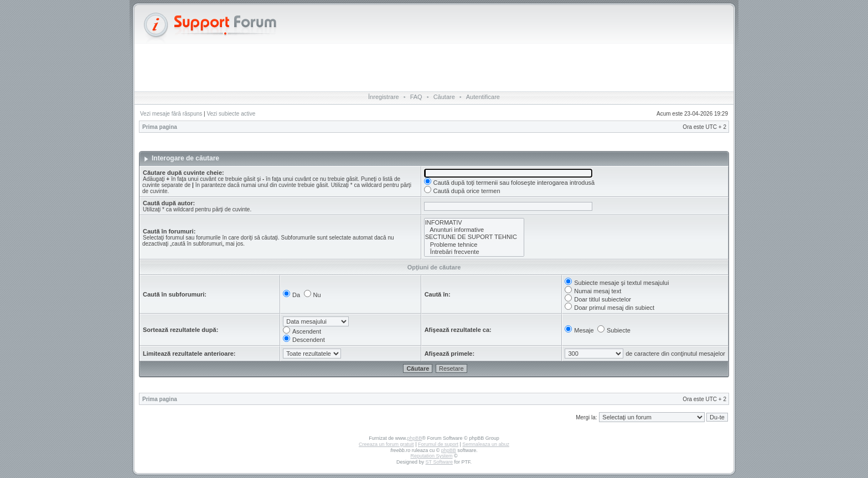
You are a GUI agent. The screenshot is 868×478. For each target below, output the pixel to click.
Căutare (444, 97)
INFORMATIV (474, 223)
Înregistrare (384, 97)
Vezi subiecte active (231, 114)
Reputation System (431, 456)
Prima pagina (160, 127)
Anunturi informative (474, 230)
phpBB (414, 438)
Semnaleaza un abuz (486, 444)
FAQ (416, 97)
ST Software (439, 462)
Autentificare (483, 97)
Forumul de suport (438, 444)
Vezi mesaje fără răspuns (171, 114)
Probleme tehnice (474, 245)
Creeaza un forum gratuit (386, 444)
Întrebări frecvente (474, 252)
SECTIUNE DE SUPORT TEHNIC (474, 237)
